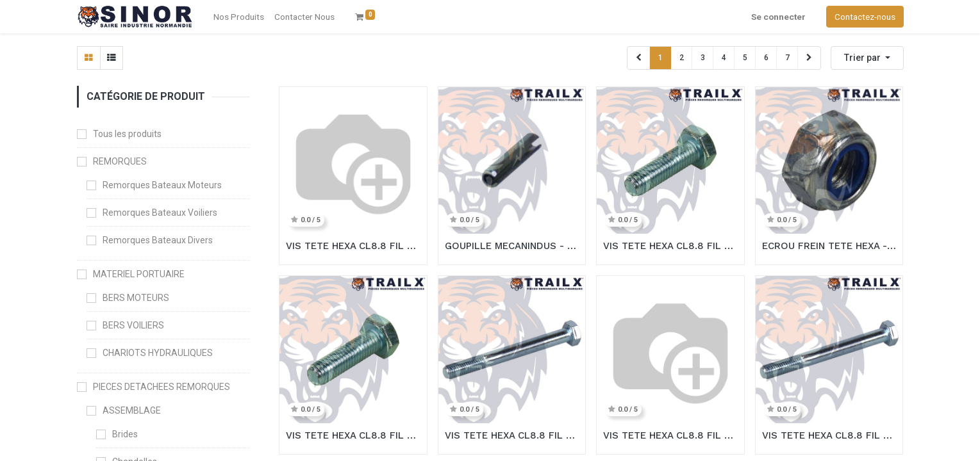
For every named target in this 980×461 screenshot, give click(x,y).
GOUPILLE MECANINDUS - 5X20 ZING (512, 246)
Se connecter (778, 17)
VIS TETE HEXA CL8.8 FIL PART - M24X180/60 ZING (829, 435)
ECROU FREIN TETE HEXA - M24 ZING (829, 246)
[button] (867, 58)
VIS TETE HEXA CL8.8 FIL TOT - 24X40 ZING (353, 435)
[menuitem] (304, 17)
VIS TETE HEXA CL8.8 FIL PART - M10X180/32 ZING (670, 435)
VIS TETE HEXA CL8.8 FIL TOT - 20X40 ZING (670, 246)
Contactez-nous (865, 17)
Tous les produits (127, 134)
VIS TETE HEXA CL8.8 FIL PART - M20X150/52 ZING (512, 435)
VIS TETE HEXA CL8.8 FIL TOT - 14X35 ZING (353, 246)
